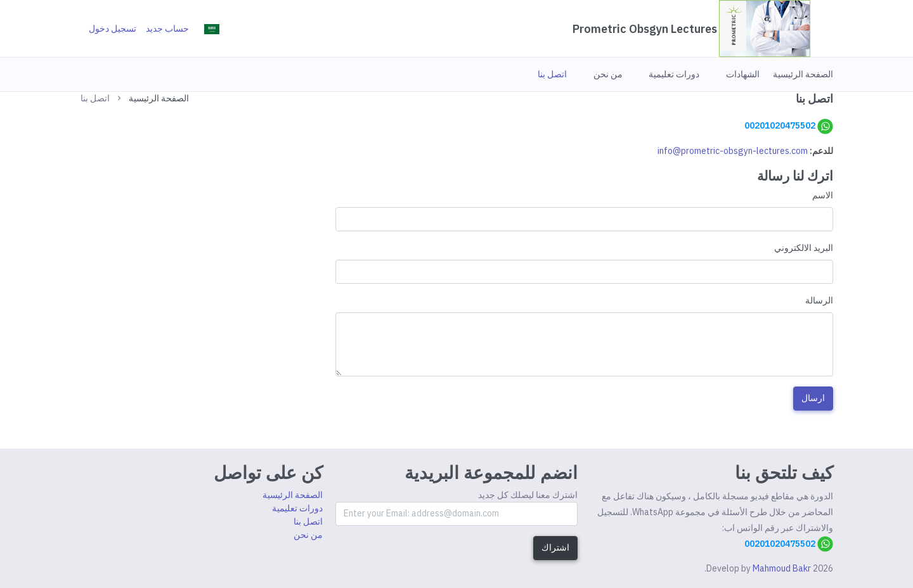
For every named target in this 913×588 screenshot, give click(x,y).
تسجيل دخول (113, 29)
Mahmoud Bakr (782, 568)
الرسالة (819, 300)
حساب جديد (167, 29)
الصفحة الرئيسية (159, 98)
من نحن (308, 535)
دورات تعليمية (297, 508)
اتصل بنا (308, 521)
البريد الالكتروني (804, 248)
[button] (803, 74)
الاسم (823, 195)
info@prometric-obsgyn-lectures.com (733, 151)
